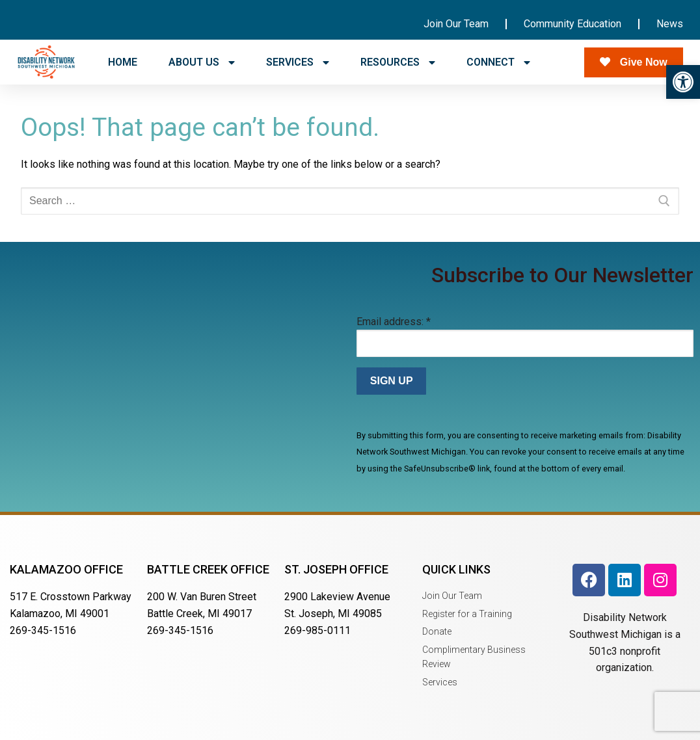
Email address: (394, 322)
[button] (683, 82)
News (670, 24)
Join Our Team (456, 24)
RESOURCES (398, 62)
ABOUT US (202, 62)
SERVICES (298, 62)
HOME (123, 62)
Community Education (572, 24)
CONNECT (498, 62)
